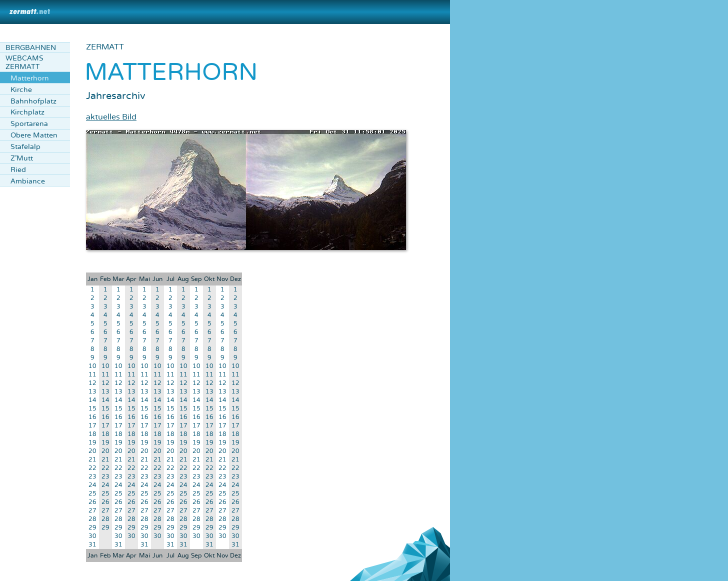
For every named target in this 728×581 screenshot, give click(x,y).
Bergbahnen (31, 48)
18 (92, 434)
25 (92, 494)
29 (92, 528)
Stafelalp (25, 147)
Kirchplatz (27, 112)
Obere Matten (34, 135)
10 (92, 366)
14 (92, 400)
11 (92, 375)
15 (92, 409)
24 (92, 485)
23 (92, 477)
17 (92, 426)
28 (92, 519)
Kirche (21, 90)
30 (92, 536)
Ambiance (28, 181)
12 (92, 383)
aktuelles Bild (111, 117)
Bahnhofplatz (33, 101)
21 (92, 460)
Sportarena (29, 124)
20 (92, 451)
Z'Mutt (22, 158)
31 (92, 545)
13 (92, 392)
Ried (18, 170)
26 (92, 502)
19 (92, 443)
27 (92, 511)
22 (92, 468)
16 (92, 417)
